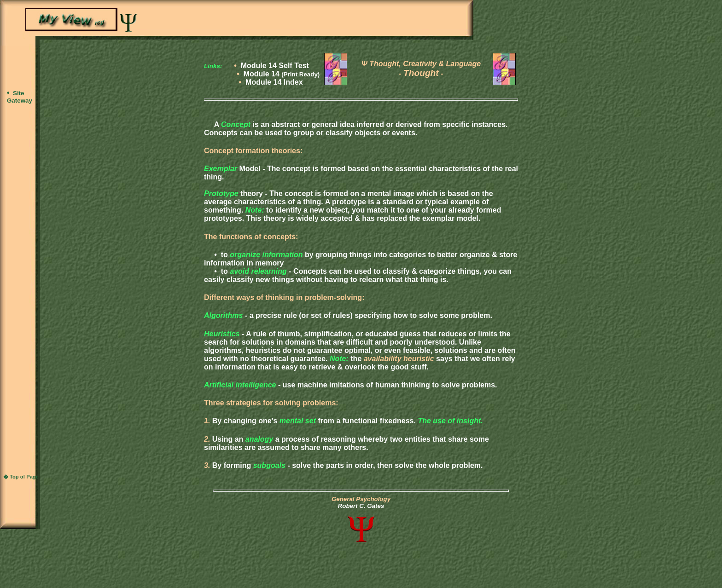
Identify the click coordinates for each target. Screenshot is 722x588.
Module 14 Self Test (275, 66)
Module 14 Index (274, 82)
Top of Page (24, 477)
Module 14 (282, 74)
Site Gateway (20, 97)
